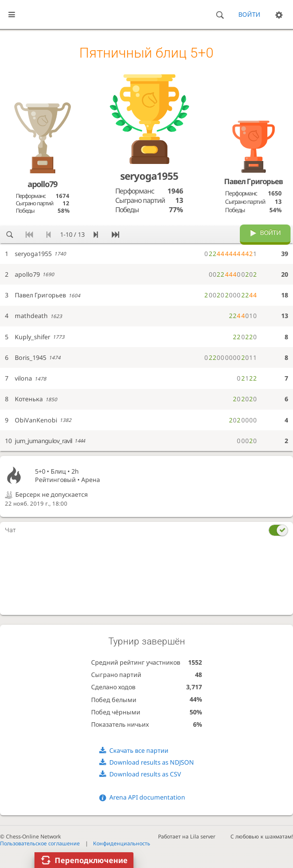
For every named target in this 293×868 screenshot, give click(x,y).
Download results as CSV (145, 774)
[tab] (146, 530)
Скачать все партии (139, 751)
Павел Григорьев (253, 181)
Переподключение (91, 860)
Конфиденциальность (122, 843)
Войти (249, 15)
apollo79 (42, 184)
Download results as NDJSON (152, 762)
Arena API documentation (147, 797)
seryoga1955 (149, 176)
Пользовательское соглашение (40, 843)
